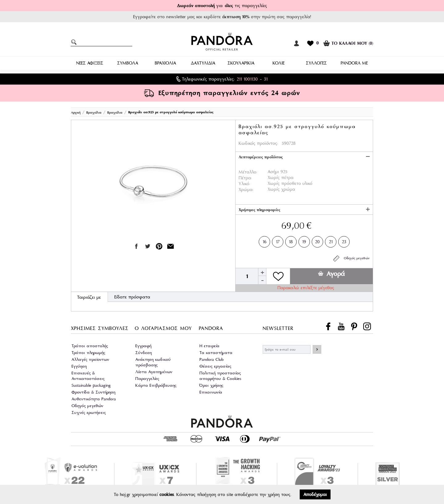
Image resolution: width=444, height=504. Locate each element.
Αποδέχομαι (315, 494)
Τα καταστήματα (216, 353)
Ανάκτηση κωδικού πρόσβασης (153, 362)
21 (331, 241)
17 (278, 241)
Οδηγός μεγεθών (351, 258)
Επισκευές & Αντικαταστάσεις (88, 376)
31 (266, 79)
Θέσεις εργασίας (215, 366)
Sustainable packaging (91, 385)
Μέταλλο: (248, 172)
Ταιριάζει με (89, 297)
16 (265, 241)
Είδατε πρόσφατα (132, 297)
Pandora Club (212, 359)
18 (291, 241)
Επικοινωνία (211, 392)
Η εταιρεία (210, 346)
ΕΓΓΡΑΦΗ (317, 349)
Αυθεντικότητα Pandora (94, 399)
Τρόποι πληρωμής (88, 353)
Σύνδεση (144, 353)
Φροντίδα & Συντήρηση (93, 392)
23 (344, 241)
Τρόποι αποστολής (90, 346)
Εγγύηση (79, 366)
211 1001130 (247, 79)
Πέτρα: (245, 178)
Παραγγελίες (147, 379)
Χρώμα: (246, 190)
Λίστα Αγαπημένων (154, 372)
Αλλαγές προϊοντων (90, 359)
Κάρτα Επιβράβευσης (156, 385)
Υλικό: (244, 184)
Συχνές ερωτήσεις (89, 412)
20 (317, 241)
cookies (167, 494)
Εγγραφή (143, 346)
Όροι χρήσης (211, 385)
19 (304, 241)
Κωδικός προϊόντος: (258, 143)
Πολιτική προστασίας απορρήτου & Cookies (220, 376)
